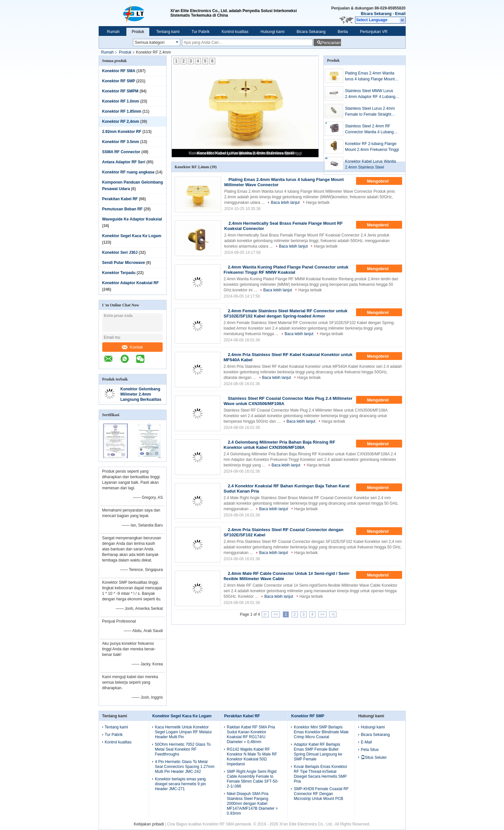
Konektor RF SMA (119, 71)
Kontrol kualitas (235, 32)
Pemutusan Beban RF (122, 209)
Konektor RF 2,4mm (121, 122)
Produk (138, 32)
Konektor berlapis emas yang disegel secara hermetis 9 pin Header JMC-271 (180, 784)
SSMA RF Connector (121, 152)
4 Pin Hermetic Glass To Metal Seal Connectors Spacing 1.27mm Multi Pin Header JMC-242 (185, 767)
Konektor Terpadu (119, 273)
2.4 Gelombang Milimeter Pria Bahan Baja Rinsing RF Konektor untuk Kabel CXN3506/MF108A (280, 445)
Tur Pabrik (201, 32)
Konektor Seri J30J (120, 252)
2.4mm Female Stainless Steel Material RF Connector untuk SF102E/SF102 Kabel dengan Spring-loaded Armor (286, 313)
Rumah (114, 32)
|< (265, 614)
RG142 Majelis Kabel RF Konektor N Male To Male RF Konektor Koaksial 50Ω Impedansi (252, 757)
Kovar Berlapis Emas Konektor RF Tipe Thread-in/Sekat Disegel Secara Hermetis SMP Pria (320, 774)
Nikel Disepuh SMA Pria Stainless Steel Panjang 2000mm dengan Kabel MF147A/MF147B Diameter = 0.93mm (252, 804)
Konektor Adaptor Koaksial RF (131, 283)
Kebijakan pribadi (149, 824)
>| (333, 614)
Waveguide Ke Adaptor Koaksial (132, 219)
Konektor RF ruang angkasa (128, 172)
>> (322, 614)
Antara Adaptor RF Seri (124, 162)
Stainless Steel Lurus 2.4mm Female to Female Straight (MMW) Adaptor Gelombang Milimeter (370, 112)
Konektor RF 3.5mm (121, 142)
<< (276, 614)
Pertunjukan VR (374, 32)
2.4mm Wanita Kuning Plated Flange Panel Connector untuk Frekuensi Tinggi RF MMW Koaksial (286, 270)
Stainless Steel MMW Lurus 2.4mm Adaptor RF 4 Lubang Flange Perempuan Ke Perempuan (370, 94)
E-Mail (366, 742)
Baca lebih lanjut (285, 203)
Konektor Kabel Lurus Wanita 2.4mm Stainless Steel (245, 153)
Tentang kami (168, 32)
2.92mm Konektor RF (122, 132)
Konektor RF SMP (119, 81)
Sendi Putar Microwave (124, 263)
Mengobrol (382, 181)
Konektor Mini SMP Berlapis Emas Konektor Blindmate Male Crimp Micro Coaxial (321, 732)
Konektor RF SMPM (120, 91)
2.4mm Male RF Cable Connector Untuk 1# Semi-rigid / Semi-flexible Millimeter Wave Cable (287, 576)
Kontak (132, 347)
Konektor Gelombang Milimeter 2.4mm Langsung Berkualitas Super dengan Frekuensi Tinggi (141, 399)
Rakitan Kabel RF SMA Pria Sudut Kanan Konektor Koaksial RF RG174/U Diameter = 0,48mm (251, 734)
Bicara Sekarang (376, 14)
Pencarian (331, 43)
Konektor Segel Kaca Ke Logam (132, 236)
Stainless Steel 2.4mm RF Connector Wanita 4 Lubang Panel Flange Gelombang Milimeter (369, 129)
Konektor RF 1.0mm (121, 101)
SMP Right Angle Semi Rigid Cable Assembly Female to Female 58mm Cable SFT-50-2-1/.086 (252, 779)
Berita (343, 32)
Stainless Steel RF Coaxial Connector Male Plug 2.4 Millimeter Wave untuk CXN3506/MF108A (288, 401)
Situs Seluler (374, 757)
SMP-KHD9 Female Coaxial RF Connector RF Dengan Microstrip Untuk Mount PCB (321, 794)
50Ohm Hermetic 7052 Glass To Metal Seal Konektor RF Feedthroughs (183, 749)
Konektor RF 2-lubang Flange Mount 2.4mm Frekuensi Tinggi (372, 147)
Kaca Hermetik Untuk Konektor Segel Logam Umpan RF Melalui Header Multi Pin (183, 732)
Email (400, 14)
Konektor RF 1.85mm (122, 111)
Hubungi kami (273, 32)
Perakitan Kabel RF (120, 199)
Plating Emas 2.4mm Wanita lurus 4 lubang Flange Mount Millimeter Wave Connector (370, 76)
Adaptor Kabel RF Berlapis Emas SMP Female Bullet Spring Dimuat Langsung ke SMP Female (318, 752)
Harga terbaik (318, 203)
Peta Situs (370, 750)
